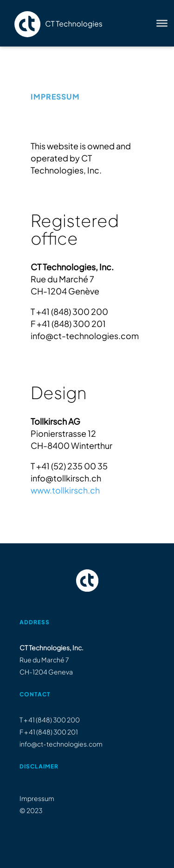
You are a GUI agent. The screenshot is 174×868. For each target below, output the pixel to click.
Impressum (37, 798)
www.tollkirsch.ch (65, 490)
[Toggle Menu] (162, 23)
